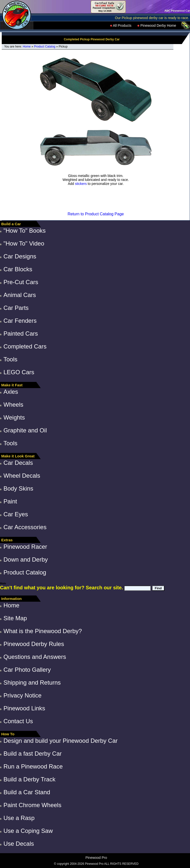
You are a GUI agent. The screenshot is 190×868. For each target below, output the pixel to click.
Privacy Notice (22, 695)
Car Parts (16, 308)
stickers (81, 184)
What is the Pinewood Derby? (43, 631)
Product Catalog (45, 47)
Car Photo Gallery (27, 670)
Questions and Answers (35, 657)
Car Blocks (18, 269)
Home (27, 47)
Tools (10, 359)
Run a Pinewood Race (33, 766)
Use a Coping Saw (28, 831)
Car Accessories (25, 527)
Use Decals (19, 844)
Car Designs (20, 256)
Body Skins (18, 488)
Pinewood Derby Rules (34, 644)
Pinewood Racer (25, 547)
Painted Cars (21, 334)
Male (3, 583)
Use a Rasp (19, 818)
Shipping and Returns (32, 682)
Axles (11, 392)
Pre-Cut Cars (21, 282)
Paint (10, 501)
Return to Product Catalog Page (96, 214)
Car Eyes (16, 514)
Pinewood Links (24, 708)
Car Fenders (20, 321)
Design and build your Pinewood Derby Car (61, 741)
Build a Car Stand (27, 792)
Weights (14, 417)
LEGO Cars (19, 372)
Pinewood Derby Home (157, 25)
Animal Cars (20, 295)
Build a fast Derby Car (33, 754)
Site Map (15, 618)
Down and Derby (26, 559)
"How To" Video (24, 243)
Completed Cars (25, 346)
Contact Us (18, 721)
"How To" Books (25, 231)
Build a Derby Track (29, 779)
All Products (121, 25)
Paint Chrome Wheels (32, 805)
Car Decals (18, 463)
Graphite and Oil (25, 430)
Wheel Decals (22, 476)
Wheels (13, 405)
